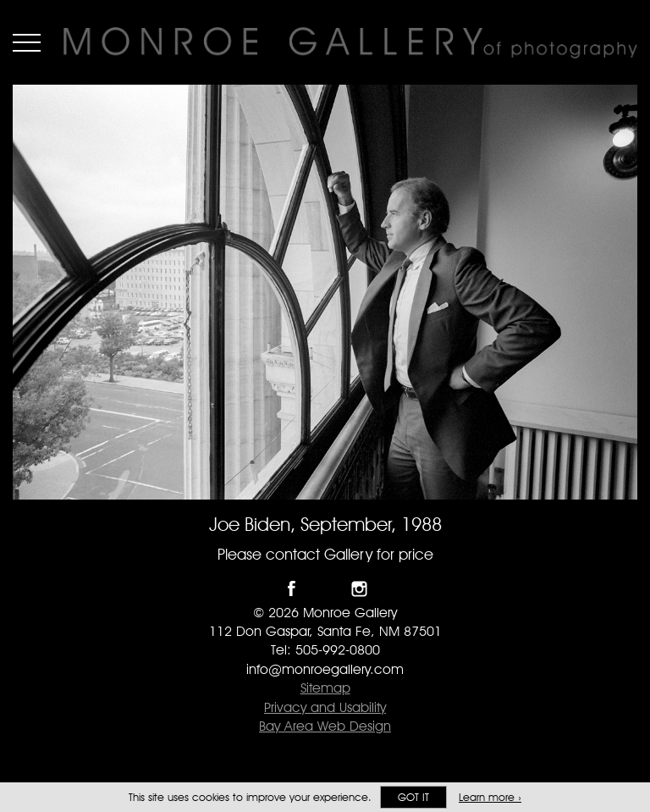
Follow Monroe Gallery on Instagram (359, 589)
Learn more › (490, 797)
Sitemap (325, 688)
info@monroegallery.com (325, 669)
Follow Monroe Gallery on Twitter (325, 589)
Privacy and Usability (325, 707)
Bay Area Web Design (325, 726)
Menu (27, 42)
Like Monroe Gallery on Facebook (292, 589)
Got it (413, 797)
